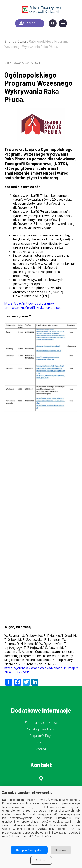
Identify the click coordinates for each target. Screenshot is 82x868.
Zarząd (41, 749)
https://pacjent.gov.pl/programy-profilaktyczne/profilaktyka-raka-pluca (33, 305)
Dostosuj (41, 860)
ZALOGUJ (29, 23)
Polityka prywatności (41, 729)
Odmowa (61, 850)
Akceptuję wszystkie (29, 850)
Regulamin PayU (41, 735)
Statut (41, 742)
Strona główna (15, 41)
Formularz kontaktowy (41, 722)
